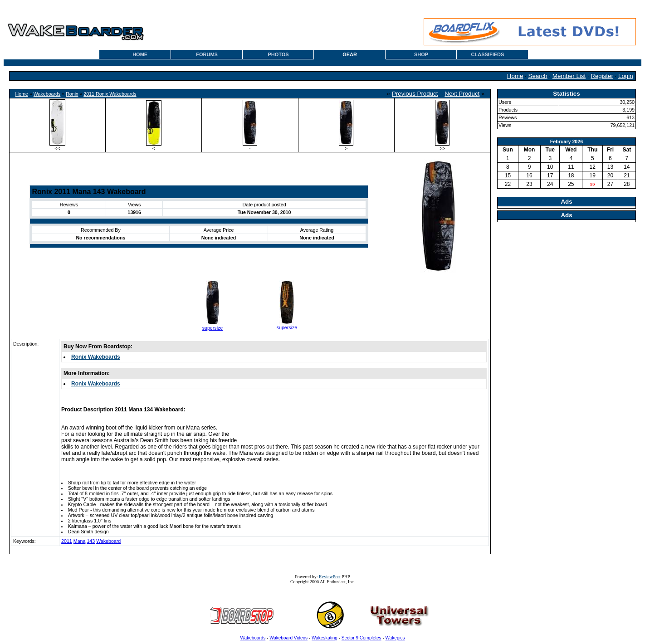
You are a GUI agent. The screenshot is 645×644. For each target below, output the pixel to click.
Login (626, 76)
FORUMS (207, 54)
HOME (140, 54)
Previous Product (415, 94)
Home (515, 76)
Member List (569, 76)
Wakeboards (47, 94)
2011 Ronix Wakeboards (110, 94)
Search (538, 76)
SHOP (421, 54)
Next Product (462, 94)
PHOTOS (278, 54)
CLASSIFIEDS (488, 54)
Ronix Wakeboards (96, 357)
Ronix (72, 94)
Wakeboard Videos (288, 638)
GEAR (350, 54)
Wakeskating (325, 638)
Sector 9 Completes (362, 638)
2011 (67, 541)
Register (602, 76)
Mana (80, 541)
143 (91, 541)
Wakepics (395, 638)
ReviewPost (330, 577)
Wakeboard (108, 541)
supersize (213, 328)
